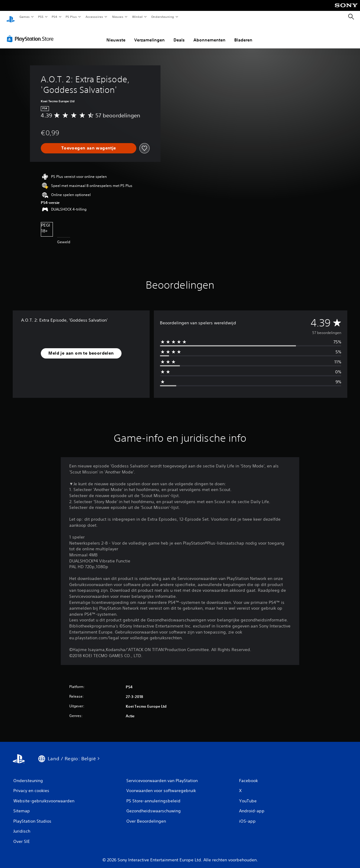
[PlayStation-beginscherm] (11, 17)
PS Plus (71, 17)
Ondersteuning (163, 17)
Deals (179, 34)
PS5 (41, 17)
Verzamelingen (149, 34)
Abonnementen (209, 34)
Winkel (137, 17)
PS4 (54, 17)
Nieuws (118, 17)
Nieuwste (116, 34)
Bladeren (243, 34)
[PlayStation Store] (31, 33)
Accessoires (94, 17)
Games (24, 17)
